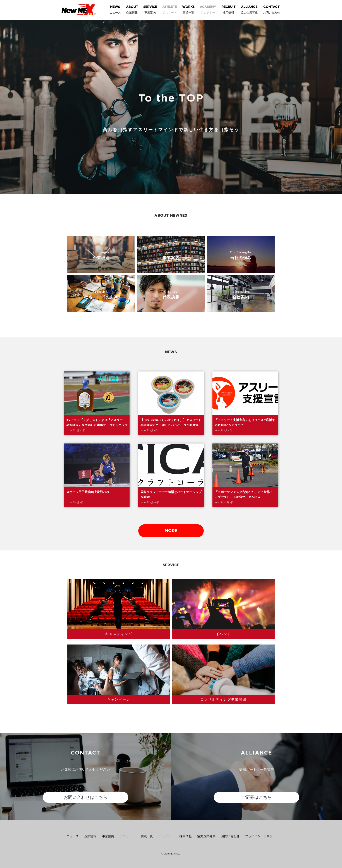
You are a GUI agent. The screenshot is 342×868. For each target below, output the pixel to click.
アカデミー (166, 836)
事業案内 (108, 836)
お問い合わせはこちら (85, 797)
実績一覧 (147, 836)
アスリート (127, 836)
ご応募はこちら (256, 797)
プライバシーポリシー (260, 836)
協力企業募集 (206, 836)
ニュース (72, 836)
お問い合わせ (230, 836)
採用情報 (186, 836)
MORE (171, 531)
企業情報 (90, 836)
